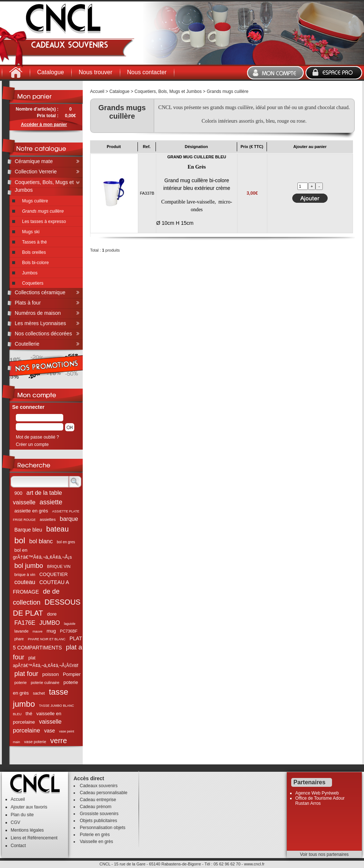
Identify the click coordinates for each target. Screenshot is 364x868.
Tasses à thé (34, 242)
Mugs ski (31, 232)
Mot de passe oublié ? (37, 437)
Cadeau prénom (96, 807)
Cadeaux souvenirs (99, 786)
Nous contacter (147, 72)
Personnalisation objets (103, 828)
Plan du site (22, 815)
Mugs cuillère (35, 201)
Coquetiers (33, 283)
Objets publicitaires (98, 821)
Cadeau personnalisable (104, 793)
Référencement (42, 838)
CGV (15, 822)
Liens (16, 838)
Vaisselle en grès (97, 842)
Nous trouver (96, 72)
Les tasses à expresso (44, 221)
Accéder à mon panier (44, 125)
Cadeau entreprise (98, 800)
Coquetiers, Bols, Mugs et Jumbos (168, 91)
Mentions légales (27, 830)
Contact (18, 846)
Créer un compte (32, 444)
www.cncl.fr (254, 864)
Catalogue (51, 72)
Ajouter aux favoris (29, 807)
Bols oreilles (34, 252)
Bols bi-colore (35, 263)
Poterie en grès (95, 835)
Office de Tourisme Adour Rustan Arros (320, 801)
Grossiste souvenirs (99, 814)
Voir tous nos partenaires (324, 854)
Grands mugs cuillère (227, 91)
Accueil (97, 91)
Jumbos (30, 273)
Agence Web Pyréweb (317, 793)
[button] (70, 427)
